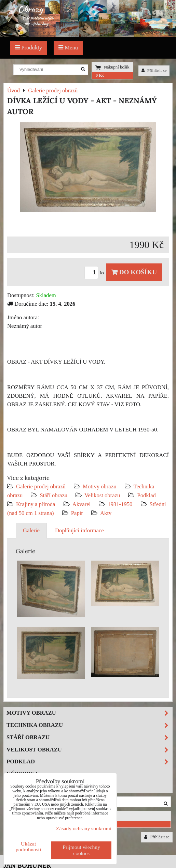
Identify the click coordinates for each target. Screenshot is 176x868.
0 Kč (100, 75)
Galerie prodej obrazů (41, 486)
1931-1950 (120, 504)
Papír (77, 513)
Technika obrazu (89, 725)
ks (95, 273)
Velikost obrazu (102, 495)
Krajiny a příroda (36, 504)
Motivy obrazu (99, 486)
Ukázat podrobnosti (29, 847)
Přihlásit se (154, 71)
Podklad (146, 495)
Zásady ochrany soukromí (84, 828)
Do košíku (134, 272)
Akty (106, 513)
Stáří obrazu (53, 495)
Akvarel (82, 504)
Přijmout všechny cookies (81, 850)
